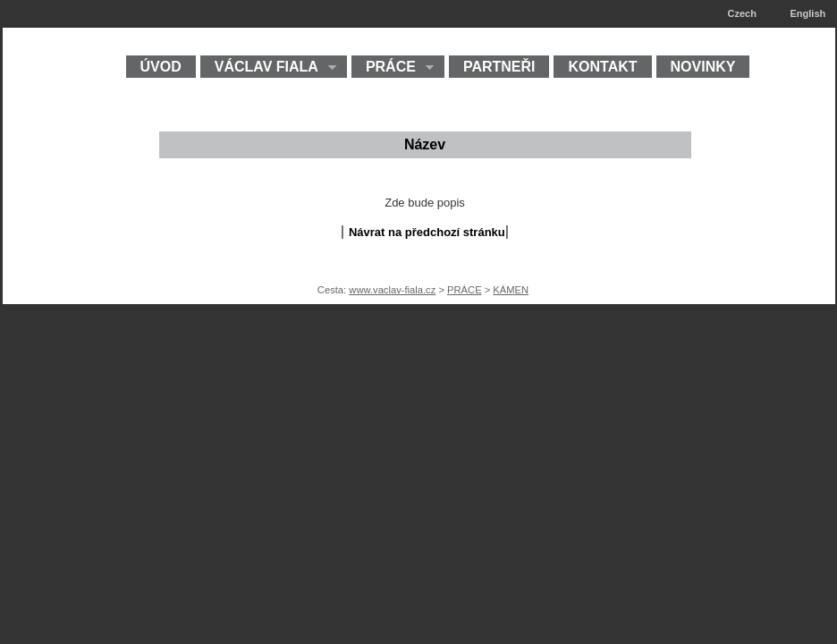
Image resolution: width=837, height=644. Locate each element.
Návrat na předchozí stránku (427, 232)
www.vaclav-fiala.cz (392, 290)
